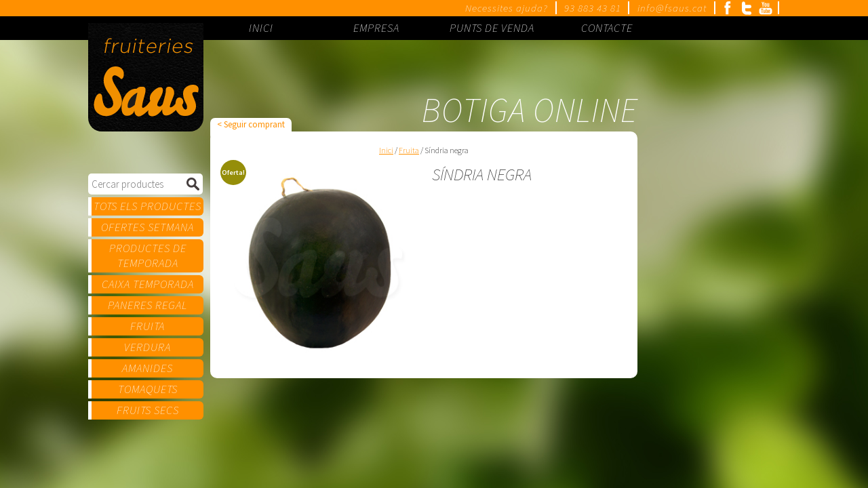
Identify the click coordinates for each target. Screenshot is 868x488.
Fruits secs (148, 410)
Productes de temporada (148, 256)
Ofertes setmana (147, 227)
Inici (386, 150)
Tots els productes (147, 206)
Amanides (147, 368)
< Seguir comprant (251, 124)
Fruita (147, 326)
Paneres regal (147, 305)
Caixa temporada (148, 284)
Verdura (147, 347)
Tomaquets (148, 389)
